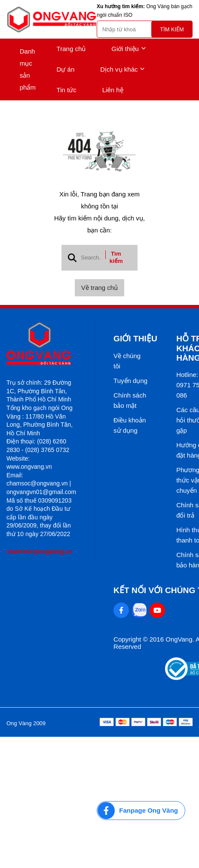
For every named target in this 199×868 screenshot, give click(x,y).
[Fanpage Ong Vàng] (141, 811)
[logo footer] (41, 344)
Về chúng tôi (127, 361)
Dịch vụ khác (122, 69)
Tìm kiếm (172, 29)
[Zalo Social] (139, 610)
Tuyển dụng (130, 381)
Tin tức (67, 90)
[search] (145, 29)
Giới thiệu (129, 49)
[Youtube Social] (157, 610)
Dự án (66, 69)
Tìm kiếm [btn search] (116, 257)
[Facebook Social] (121, 610)
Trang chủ (71, 49)
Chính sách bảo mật (130, 400)
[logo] (52, 20)
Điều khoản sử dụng (130, 425)
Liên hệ (113, 90)
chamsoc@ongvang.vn (39, 552)
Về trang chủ (99, 288)
